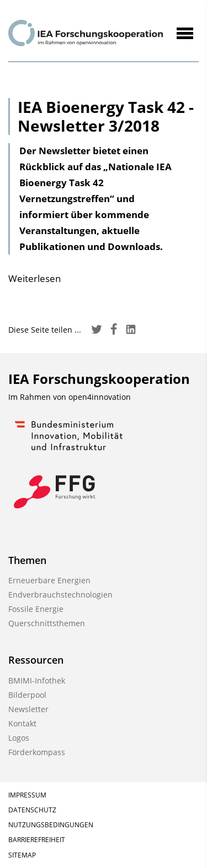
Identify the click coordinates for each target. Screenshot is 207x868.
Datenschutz (32, 810)
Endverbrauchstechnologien (60, 595)
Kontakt (22, 723)
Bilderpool (27, 695)
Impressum (27, 795)
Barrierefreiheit (37, 840)
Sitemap (22, 855)
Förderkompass (37, 752)
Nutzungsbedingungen (51, 825)
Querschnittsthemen (47, 623)
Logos (19, 738)
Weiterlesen (34, 278)
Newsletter (28, 709)
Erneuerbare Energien (49, 580)
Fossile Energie (36, 609)
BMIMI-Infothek (37, 680)
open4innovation (100, 397)
